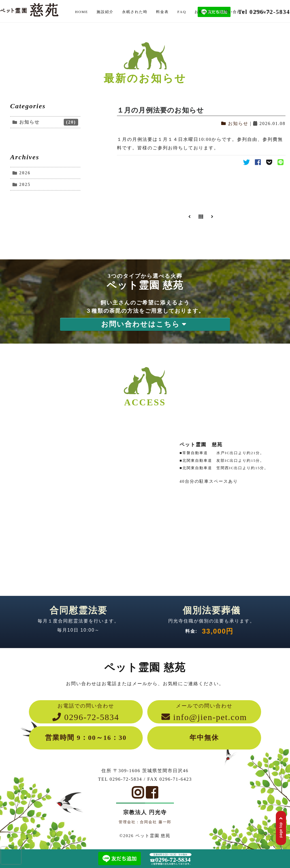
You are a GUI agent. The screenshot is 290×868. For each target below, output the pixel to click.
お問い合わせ (233, 12)
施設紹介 (105, 12)
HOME (82, 12)
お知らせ (203, 12)
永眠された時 (135, 12)
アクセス (263, 12)
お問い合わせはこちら (145, 324)
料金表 (162, 12)
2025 (25, 184)
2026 (25, 173)
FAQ (182, 12)
